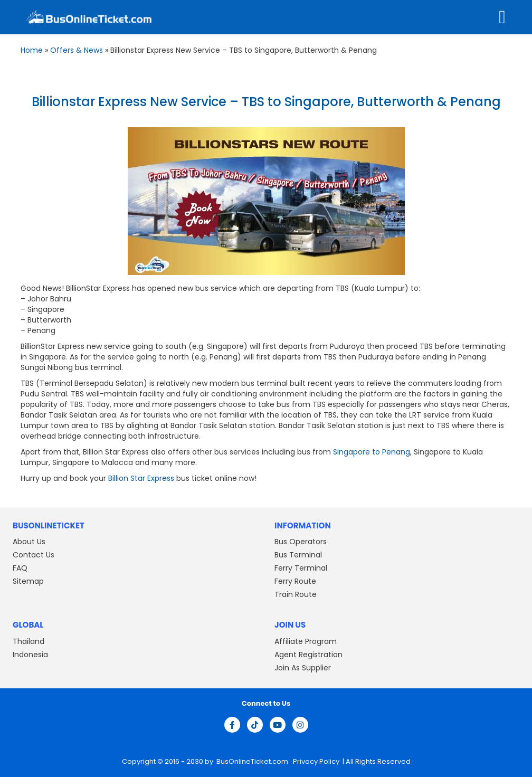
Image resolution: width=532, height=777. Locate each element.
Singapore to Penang (372, 452)
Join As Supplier (303, 668)
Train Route (296, 594)
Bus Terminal (298, 555)
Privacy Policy (315, 761)
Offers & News (77, 50)
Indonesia (30, 655)
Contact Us (34, 555)
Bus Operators (301, 542)
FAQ (20, 568)
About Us (29, 542)
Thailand (28, 641)
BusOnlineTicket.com (253, 761)
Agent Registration (308, 655)
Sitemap (28, 581)
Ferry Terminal (301, 568)
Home (32, 50)
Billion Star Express (141, 478)
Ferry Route (295, 581)
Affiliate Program (306, 641)
